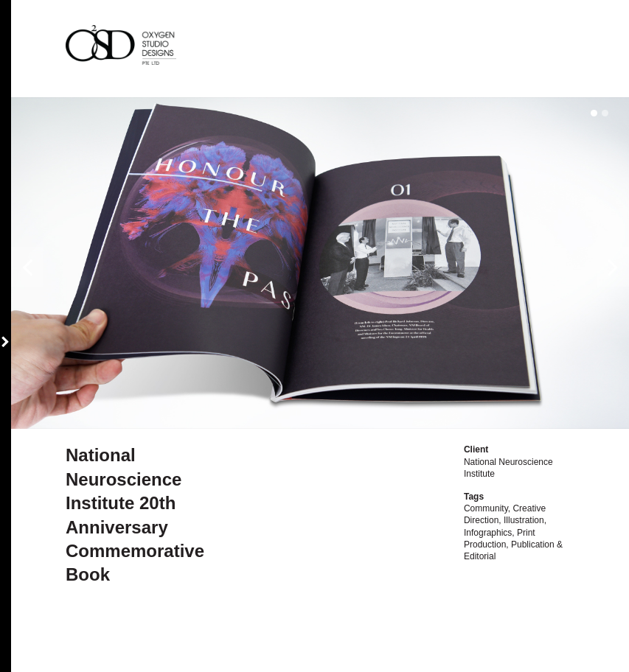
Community (486, 508)
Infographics (488, 533)
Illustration (524, 520)
